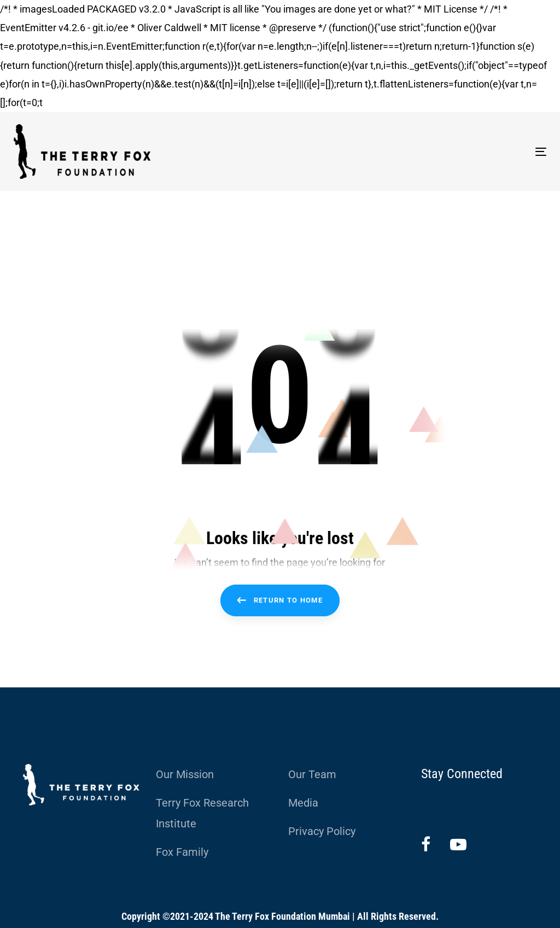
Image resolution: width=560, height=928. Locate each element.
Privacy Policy (322, 831)
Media (303, 803)
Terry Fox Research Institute (202, 813)
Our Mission (185, 774)
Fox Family (182, 852)
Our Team (312, 774)
